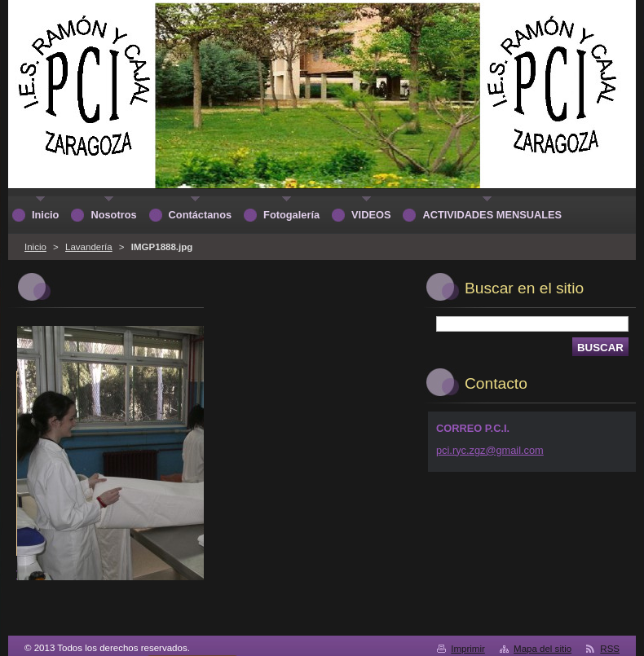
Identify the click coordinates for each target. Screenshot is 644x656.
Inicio (35, 247)
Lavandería (89, 247)
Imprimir (468, 649)
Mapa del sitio (543, 649)
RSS (610, 649)
